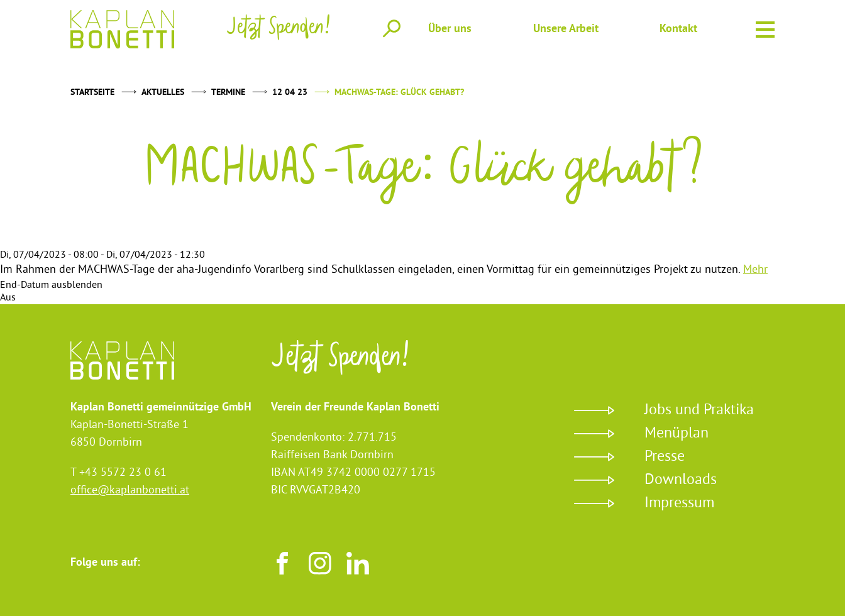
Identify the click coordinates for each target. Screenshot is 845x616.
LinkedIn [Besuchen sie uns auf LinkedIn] (358, 563)
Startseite (92, 93)
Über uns (450, 29)
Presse (665, 457)
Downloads (681, 480)
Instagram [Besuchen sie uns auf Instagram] (320, 563)
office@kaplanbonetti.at (130, 491)
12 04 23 (290, 93)
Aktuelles (163, 93)
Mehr (755, 270)
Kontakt (678, 29)
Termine (228, 93)
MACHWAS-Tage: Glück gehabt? (399, 93)
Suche (392, 28)
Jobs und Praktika (699, 410)
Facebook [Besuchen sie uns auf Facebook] (282, 563)
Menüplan (677, 434)
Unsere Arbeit (566, 29)
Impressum (679, 503)
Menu (765, 28)
